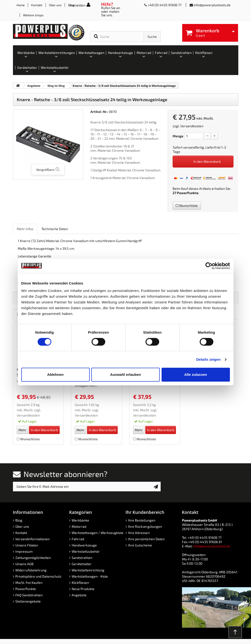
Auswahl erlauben (125, 374)
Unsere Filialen (27, 545)
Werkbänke (80, 520)
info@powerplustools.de (212, 5)
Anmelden (78, 5)
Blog (19, 520)
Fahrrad (78, 539)
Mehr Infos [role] (25, 229)
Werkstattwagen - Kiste (90, 576)
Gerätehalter (82, 564)
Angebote (79, 595)
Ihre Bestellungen (142, 520)
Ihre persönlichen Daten (146, 539)
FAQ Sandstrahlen (29, 595)
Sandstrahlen (82, 558)
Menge (178, 136)
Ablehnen (55, 374)
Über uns (55, 5)
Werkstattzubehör (86, 551)
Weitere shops (33, 15)
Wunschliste (187, 206)
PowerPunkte (188, 193)
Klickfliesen (80, 583)
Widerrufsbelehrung (31, 570)
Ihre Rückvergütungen (145, 526)
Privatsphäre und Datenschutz (38, 576)
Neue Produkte (83, 589)
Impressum (24, 551)
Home (21, 5)
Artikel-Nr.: (99, 112)
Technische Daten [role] (55, 229)
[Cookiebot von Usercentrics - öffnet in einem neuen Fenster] (209, 266)
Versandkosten (192, 126)
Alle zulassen (196, 374)
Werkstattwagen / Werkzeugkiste (98, 533)
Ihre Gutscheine (140, 545)
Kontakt (37, 5)
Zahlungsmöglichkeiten (33, 558)
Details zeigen (208, 359)
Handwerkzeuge (84, 545)
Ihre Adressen (139, 533)
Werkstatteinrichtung (88, 570)
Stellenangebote (28, 601)
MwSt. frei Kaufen (29, 583)
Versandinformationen (32, 539)
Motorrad (79, 526)
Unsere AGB (24, 564)
